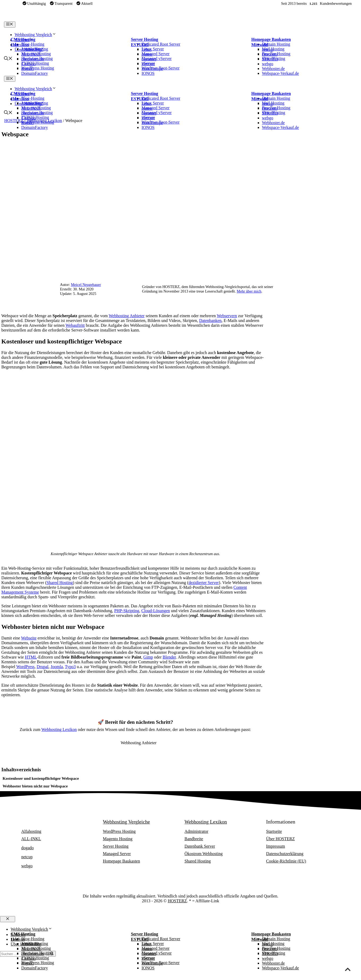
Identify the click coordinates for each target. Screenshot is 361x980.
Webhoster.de (273, 69)
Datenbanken (210, 321)
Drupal (42, 667)
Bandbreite (194, 839)
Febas (146, 49)
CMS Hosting (23, 39)
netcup (268, 49)
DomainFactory (35, 73)
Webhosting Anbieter (127, 316)
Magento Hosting (118, 839)
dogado (27, 69)
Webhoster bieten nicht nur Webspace (35, 786)
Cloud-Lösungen (156, 611)
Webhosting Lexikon (59, 729)
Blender (169, 657)
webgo (268, 64)
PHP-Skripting (127, 611)
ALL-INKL (31, 54)
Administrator (196, 831)
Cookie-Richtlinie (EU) (286, 861)
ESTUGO (140, 45)
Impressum (276, 846)
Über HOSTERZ (281, 839)
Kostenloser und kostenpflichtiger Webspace (41, 778)
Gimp (148, 657)
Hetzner (148, 64)
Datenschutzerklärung (285, 854)
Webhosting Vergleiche (126, 822)
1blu (15, 45)
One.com (270, 54)
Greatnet (149, 59)
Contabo (28, 64)
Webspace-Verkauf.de (281, 73)
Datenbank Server (200, 846)
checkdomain (33, 59)
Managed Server (117, 854)
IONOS (148, 73)
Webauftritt (75, 325)
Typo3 (70, 667)
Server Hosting (144, 39)
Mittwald (260, 45)
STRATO (270, 59)
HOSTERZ (177, 901)
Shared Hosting (60, 583)
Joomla (57, 667)
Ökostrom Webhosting (204, 854)
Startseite (274, 831)
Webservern (227, 316)
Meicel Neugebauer (86, 285)
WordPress (25, 667)
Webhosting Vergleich (35, 35)
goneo (147, 54)
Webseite (29, 638)
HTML (31, 657)
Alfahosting (31, 49)
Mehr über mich (249, 291)
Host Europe (152, 69)
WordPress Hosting (119, 831)
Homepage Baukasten (271, 39)
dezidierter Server (204, 583)
